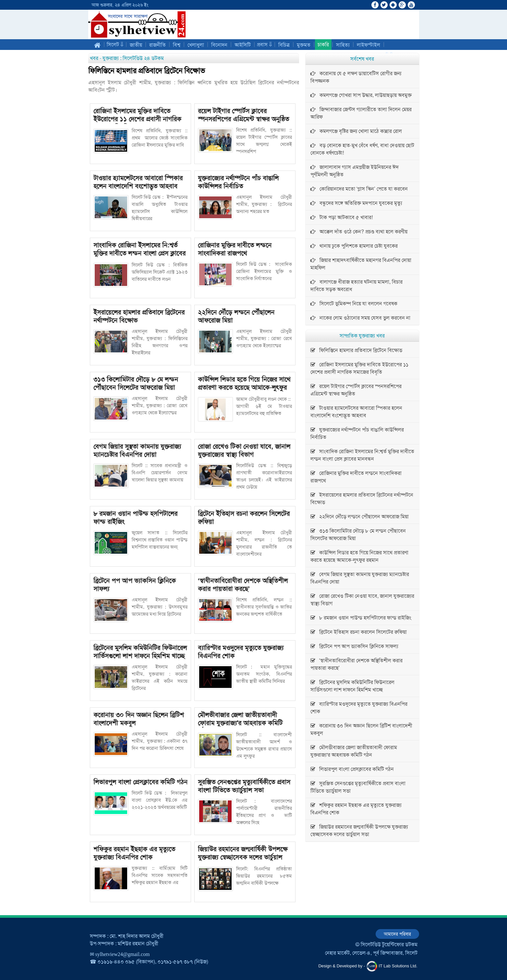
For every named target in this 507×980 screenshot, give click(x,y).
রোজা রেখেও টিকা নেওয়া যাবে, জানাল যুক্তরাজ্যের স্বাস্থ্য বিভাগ (244, 450)
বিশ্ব (177, 45)
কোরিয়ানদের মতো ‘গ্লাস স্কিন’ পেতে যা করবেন (359, 189)
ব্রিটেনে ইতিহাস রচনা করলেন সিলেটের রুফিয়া (244, 518)
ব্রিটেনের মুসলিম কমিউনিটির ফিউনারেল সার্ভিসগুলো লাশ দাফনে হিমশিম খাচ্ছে (140, 652)
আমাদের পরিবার (397, 934)
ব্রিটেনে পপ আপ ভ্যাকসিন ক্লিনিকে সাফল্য (135, 585)
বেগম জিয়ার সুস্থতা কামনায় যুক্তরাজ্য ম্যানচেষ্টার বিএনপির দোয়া (137, 450)
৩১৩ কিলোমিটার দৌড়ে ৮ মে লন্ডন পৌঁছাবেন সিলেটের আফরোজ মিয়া (136, 383)
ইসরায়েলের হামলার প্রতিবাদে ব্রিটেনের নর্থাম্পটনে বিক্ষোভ (139, 316)
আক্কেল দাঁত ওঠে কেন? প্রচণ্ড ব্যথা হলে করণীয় (359, 232)
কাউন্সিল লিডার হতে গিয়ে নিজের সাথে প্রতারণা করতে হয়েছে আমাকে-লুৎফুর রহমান (244, 387)
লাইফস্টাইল (368, 45)
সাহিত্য (343, 45)
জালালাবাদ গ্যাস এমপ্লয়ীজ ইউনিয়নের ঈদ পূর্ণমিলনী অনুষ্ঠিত (355, 171)
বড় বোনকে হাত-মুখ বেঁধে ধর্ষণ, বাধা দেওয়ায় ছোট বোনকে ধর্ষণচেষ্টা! (362, 149)
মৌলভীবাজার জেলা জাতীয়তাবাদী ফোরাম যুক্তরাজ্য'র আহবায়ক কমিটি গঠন (240, 723)
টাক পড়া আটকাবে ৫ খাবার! (342, 217)
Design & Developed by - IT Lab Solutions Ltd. (368, 966)
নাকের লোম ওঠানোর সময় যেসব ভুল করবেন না (360, 318)
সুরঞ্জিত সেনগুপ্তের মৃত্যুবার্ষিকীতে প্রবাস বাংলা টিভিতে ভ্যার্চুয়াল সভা (244, 786)
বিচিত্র (284, 45)
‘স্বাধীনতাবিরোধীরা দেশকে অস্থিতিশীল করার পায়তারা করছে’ (243, 585)
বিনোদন (219, 45)
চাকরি (323, 45)
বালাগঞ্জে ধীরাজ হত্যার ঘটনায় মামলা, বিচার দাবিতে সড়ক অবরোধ (356, 286)
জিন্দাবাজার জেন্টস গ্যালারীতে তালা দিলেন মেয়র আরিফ (361, 113)
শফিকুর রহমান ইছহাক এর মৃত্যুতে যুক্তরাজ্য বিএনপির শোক (134, 853)
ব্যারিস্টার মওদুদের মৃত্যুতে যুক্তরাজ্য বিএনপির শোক (241, 652)
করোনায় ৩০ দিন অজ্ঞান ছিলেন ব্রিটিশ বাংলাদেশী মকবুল (139, 719)
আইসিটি (243, 45)
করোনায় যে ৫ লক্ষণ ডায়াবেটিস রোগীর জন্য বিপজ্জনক (356, 77)
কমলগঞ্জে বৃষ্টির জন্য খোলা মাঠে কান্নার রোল (356, 131)
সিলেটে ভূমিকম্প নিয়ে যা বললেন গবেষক (354, 304)
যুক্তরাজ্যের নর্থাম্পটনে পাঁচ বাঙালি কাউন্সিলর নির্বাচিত (238, 182)
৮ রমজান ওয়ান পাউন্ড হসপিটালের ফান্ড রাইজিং (135, 518)
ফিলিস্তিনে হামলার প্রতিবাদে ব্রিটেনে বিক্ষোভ (147, 71)
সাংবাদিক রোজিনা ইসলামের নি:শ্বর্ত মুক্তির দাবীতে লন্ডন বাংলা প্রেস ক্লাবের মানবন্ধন (139, 253)
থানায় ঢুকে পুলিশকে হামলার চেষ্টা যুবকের (354, 246)
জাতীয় (136, 45)
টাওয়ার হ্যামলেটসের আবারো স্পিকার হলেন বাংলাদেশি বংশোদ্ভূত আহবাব (138, 182)
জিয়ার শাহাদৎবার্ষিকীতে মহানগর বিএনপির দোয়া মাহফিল (361, 264)
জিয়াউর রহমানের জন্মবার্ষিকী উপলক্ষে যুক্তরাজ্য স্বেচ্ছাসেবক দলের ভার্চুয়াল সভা (243, 857)
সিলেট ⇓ (115, 45)
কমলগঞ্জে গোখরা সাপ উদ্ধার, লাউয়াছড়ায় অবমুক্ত (361, 95)
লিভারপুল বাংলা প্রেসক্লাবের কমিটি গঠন (140, 782)
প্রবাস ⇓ (265, 45)
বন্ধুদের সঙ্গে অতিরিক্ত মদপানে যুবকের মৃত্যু (356, 203)
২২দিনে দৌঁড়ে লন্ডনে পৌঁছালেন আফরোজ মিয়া (236, 316)
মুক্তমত (304, 45)
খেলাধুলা (196, 45)
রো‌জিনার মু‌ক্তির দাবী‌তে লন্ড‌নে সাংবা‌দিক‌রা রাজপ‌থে (235, 249)
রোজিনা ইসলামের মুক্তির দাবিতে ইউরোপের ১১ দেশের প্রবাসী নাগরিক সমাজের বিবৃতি (137, 119)
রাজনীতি (157, 45)
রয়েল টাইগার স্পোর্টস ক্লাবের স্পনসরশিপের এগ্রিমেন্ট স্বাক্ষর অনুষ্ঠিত (243, 115)
